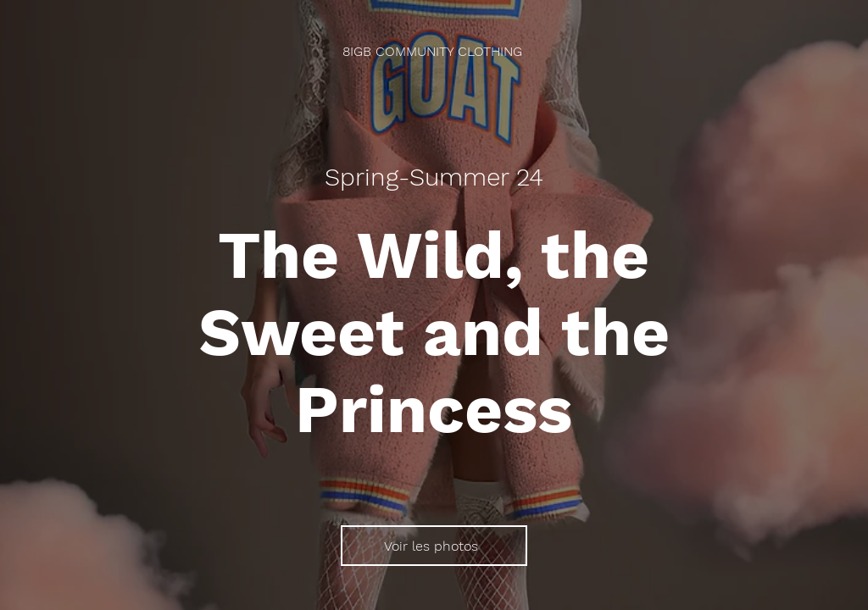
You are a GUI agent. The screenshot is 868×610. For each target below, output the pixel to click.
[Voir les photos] (434, 546)
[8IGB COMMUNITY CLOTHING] (434, 51)
